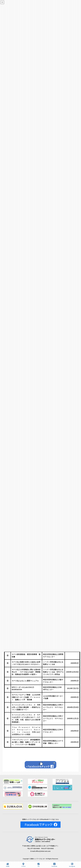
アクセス (23, 865)
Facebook (54, 865)
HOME (8, 865)
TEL (38, 865)
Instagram (72, 865)
